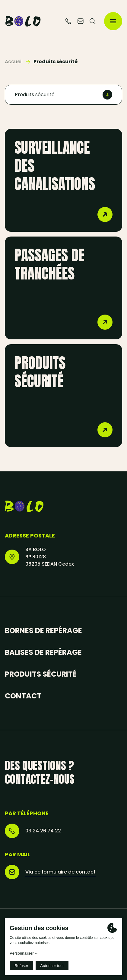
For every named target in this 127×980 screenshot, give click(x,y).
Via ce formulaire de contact (60, 872)
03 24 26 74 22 (43, 831)
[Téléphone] (68, 21)
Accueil (14, 62)
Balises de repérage (43, 652)
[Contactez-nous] (81, 21)
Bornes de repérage (43, 630)
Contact (23, 696)
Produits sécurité (41, 674)
